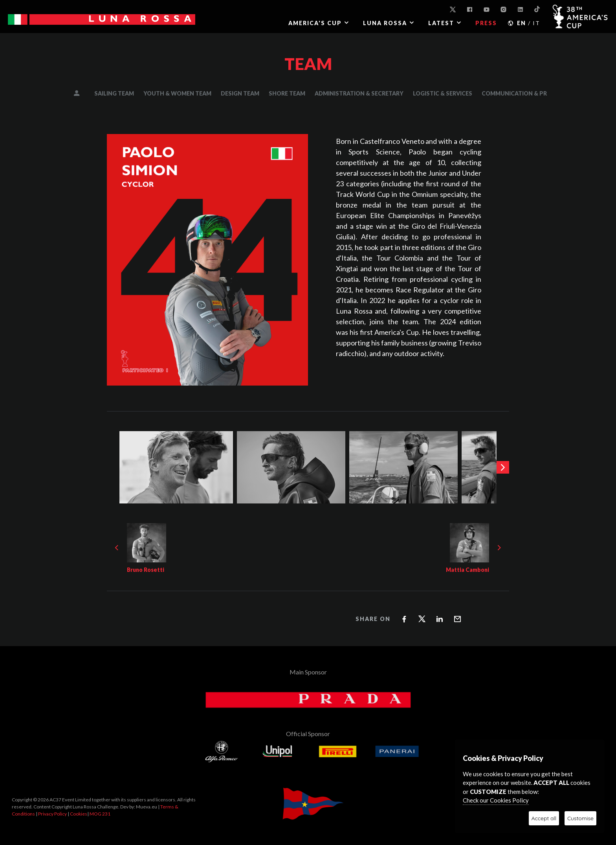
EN (522, 23)
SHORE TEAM (287, 93)
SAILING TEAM (114, 93)
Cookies (79, 814)
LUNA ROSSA (385, 23)
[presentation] (503, 467)
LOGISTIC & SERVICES (443, 93)
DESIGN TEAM (240, 93)
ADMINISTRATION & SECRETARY (359, 93)
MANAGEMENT (82, 93)
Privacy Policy (52, 814)
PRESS (486, 23)
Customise (580, 818)
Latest (441, 23)
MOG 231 (100, 814)
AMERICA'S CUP (315, 23)
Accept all (544, 818)
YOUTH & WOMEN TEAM (177, 93)
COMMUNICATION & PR (514, 93)
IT (536, 23)
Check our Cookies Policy (496, 800)
